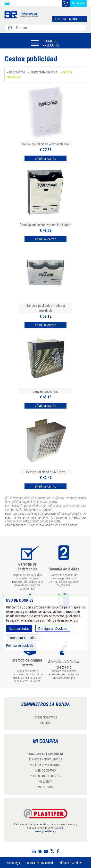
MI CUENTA (45, 782)
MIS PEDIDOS (46, 787)
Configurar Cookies (53, 629)
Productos (17, 72)
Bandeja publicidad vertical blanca (45, 144)
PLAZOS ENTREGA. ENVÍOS (45, 759)
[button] (45, 43)
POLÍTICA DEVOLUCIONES (46, 765)
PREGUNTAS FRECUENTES (46, 776)
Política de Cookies (70, 863)
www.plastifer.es (45, 831)
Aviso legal (14, 863)
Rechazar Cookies (23, 638)
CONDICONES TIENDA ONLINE (46, 754)
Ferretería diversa (44, 72)
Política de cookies (20, 646)
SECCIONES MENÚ (65, 19)
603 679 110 (64, 668)
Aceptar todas (19, 629)
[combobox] (50, 28)
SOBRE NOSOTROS (45, 718)
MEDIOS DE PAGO (46, 771)
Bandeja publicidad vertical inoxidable (45, 225)
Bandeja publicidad (46, 391)
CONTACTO (46, 723)
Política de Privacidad (39, 863)
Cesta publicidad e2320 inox (45, 472)
